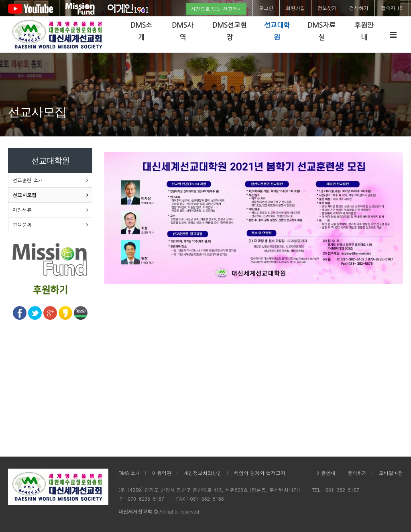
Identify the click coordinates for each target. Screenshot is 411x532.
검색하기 (359, 8)
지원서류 (22, 210)
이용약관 (162, 473)
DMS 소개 (129, 473)
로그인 (266, 8)
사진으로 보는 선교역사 (216, 9)
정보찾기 (327, 8)
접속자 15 (392, 8)
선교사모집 (24, 195)
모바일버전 (391, 473)
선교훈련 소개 (28, 180)
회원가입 (295, 8)
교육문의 (22, 224)
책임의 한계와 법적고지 (260, 473)
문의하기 (357, 473)
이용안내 (326, 473)
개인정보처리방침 (203, 473)
